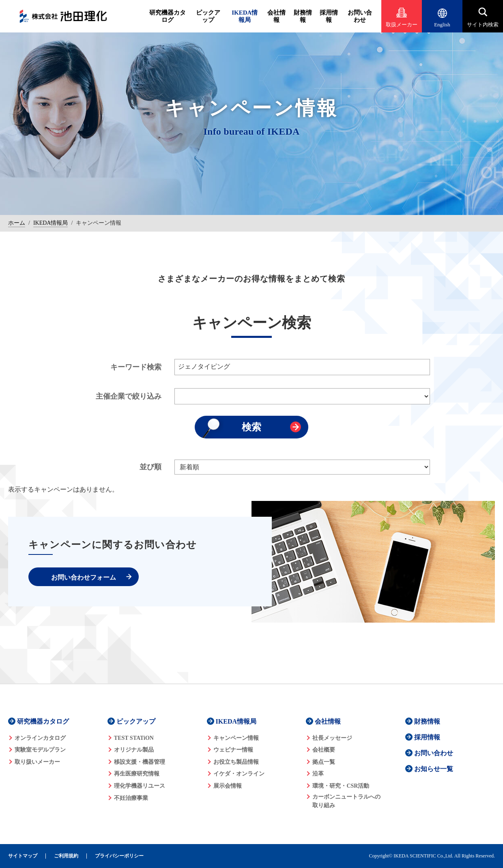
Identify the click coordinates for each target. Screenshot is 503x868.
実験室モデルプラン (40, 750)
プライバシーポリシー (119, 856)
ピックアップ (208, 16)
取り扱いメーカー (37, 762)
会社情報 (276, 16)
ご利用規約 (66, 856)
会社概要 (324, 750)
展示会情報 (228, 786)
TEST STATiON (134, 738)
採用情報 (329, 16)
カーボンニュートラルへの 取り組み (346, 801)
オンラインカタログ (40, 738)
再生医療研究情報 (137, 774)
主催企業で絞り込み (129, 396)
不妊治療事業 (131, 798)
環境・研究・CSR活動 (341, 786)
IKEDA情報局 (245, 16)
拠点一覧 (324, 762)
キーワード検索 (136, 367)
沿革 (318, 774)
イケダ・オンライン (239, 774)
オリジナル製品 (134, 750)
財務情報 (303, 16)
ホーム (17, 223)
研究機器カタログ (168, 16)
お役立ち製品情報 (236, 762)
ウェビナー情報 (233, 750)
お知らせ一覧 (434, 769)
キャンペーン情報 (236, 738)
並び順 (150, 467)
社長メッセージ (332, 738)
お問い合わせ (360, 16)
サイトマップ (23, 856)
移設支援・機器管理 (140, 762)
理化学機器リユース (140, 786)
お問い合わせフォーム (84, 577)
